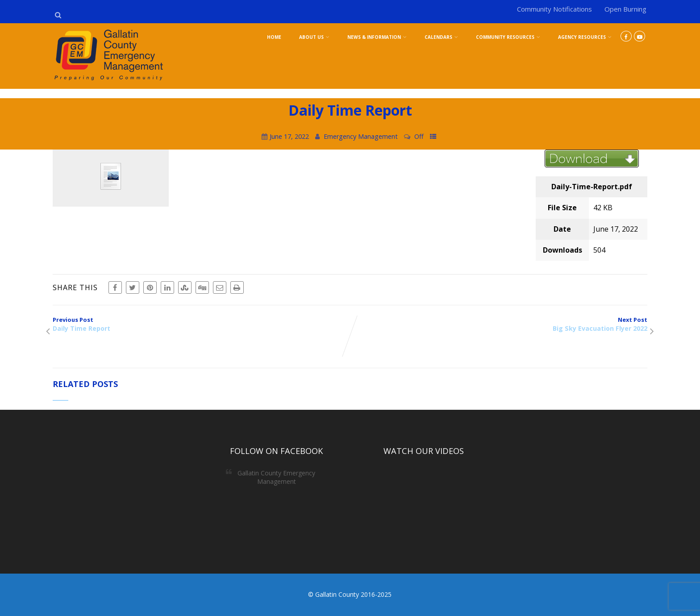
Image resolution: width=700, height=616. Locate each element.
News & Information (377, 37)
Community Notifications (554, 9)
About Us (314, 37)
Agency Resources (585, 37)
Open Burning (625, 9)
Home (274, 37)
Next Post (499, 324)
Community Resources (508, 37)
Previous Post (201, 324)
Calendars (441, 37)
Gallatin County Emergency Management (276, 477)
